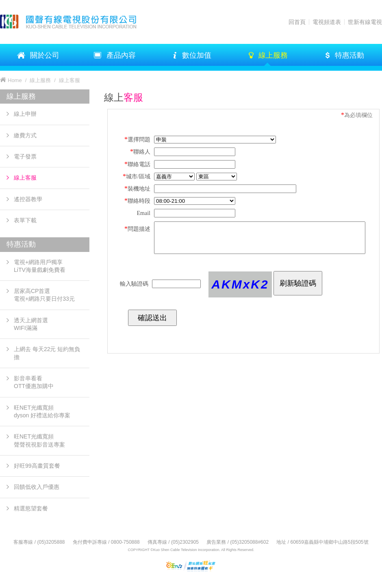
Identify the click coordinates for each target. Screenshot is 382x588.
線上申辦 (25, 114)
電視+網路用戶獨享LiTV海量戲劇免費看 (40, 266)
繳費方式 (25, 135)
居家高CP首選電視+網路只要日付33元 (44, 295)
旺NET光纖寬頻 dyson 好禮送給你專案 (42, 411)
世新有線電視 (365, 22)
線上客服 (25, 178)
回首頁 (297, 22)
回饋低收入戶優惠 (37, 487)
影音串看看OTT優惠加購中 (34, 382)
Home (15, 80)
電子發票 (25, 156)
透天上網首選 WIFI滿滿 (31, 324)
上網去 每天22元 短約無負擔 (47, 353)
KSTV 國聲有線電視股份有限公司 (77, 22)
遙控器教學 (28, 199)
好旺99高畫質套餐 (37, 466)
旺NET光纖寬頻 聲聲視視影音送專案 (39, 440)
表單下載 (25, 220)
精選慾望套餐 (31, 508)
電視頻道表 (327, 22)
